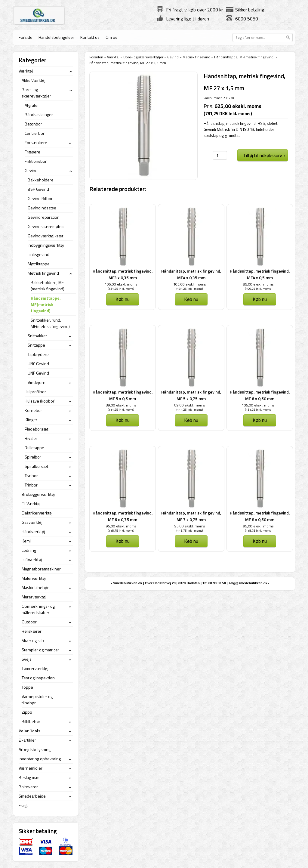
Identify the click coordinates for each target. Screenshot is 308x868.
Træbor (31, 476)
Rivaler (31, 438)
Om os (111, 37)
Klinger (31, 420)
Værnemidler (31, 768)
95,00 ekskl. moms (121, 526)
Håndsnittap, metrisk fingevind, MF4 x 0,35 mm (191, 274)
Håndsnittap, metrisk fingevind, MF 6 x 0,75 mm (123, 516)
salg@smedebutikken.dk (248, 583)
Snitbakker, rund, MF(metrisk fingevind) (50, 323)
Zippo (27, 712)
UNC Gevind (38, 364)
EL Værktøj (31, 504)
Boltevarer (28, 787)
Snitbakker (37, 336)
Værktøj (113, 57)
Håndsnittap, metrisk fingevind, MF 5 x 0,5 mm (123, 395)
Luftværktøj (32, 559)
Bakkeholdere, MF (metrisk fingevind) (48, 286)
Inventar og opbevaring (40, 759)
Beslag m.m (29, 777)
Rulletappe (34, 448)
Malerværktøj (34, 578)
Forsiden (96, 57)
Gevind (173, 57)
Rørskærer (32, 631)
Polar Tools (29, 731)
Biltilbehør (31, 721)
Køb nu (123, 299)
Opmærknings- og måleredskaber (38, 609)
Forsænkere (36, 142)
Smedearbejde (32, 796)
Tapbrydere (38, 354)
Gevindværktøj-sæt (45, 236)
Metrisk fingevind (196, 57)
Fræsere (32, 152)
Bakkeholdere (41, 180)
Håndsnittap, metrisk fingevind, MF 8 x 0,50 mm (260, 516)
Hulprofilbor (35, 392)
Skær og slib (33, 640)
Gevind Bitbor (40, 198)
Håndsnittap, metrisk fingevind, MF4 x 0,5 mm (260, 274)
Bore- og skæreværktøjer (143, 57)
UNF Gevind (38, 373)
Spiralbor (33, 457)
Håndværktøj (33, 531)
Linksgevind (38, 254)
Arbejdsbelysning (35, 749)
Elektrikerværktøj (37, 513)
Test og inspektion (38, 678)
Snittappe (36, 345)
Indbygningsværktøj (46, 245)
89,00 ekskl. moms (121, 405)
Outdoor (29, 622)
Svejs (27, 659)
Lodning (29, 550)
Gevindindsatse (42, 208)
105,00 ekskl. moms (121, 284)
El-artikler (27, 740)
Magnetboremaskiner (41, 569)
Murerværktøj (34, 597)
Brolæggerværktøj (38, 494)
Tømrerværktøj (35, 668)
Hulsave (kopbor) (40, 401)
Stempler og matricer (40, 650)
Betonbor (33, 124)
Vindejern (37, 382)
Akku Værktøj (34, 80)
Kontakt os (90, 37)
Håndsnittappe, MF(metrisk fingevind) (244, 57)
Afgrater (32, 105)
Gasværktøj (32, 522)
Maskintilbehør (35, 587)
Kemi (26, 541)
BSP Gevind (38, 189)
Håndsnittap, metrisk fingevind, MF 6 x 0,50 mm (260, 395)
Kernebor (33, 410)
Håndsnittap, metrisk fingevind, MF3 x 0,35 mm (123, 274)
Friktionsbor (36, 161)
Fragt (23, 805)
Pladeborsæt (36, 429)
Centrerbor (35, 133)
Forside (26, 37)
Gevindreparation (44, 217)
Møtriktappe (39, 264)
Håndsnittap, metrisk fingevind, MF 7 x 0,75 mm (191, 516)
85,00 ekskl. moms (258, 284)
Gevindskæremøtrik (46, 226)
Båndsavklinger (39, 114)
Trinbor (31, 485)
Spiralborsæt (36, 466)
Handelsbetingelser (56, 37)
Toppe (27, 687)
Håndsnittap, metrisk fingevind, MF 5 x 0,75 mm (191, 395)
